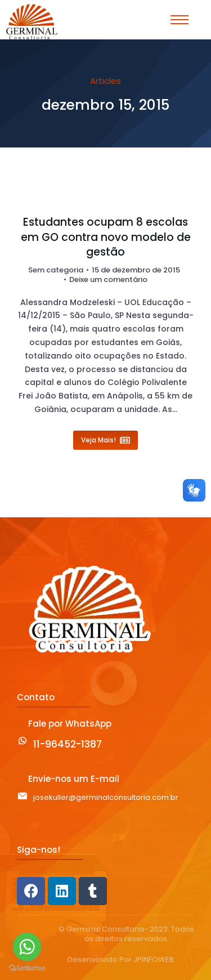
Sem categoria (56, 270)
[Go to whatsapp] (27, 947)
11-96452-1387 (68, 744)
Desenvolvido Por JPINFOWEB (121, 960)
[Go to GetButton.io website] (27, 968)
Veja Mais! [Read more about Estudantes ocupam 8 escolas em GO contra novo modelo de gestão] (105, 440)
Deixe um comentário (108, 280)
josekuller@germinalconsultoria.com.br (106, 797)
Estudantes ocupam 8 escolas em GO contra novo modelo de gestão (106, 237)
